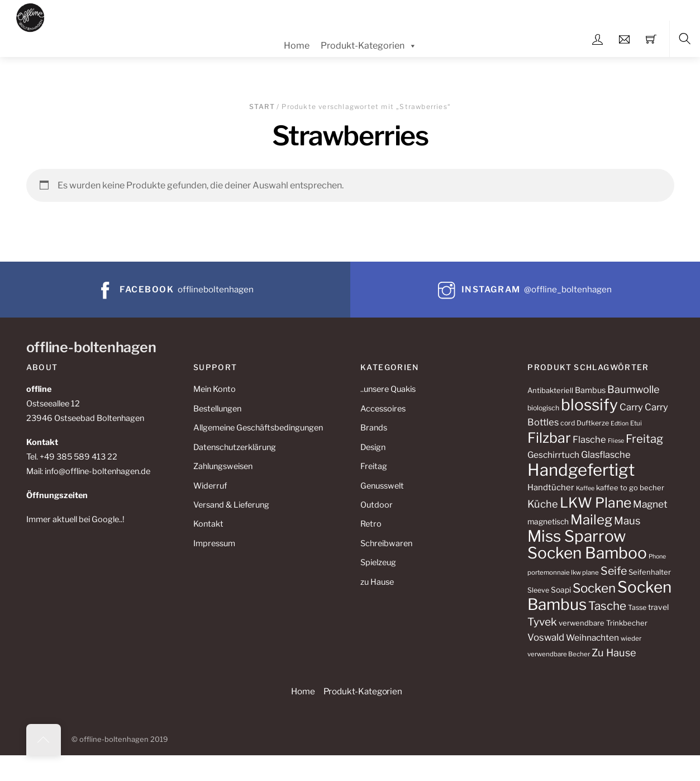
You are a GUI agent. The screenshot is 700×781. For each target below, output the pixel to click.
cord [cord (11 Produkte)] (568, 423)
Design (373, 447)
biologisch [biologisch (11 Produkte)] (543, 408)
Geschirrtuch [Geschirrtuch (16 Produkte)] (553, 455)
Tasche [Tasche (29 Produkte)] (607, 606)
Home (297, 46)
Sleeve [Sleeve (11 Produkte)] (538, 590)
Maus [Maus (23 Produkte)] (627, 521)
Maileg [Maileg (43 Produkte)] (591, 520)
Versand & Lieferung (231, 505)
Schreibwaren (386, 543)
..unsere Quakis (388, 389)
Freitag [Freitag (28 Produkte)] (644, 439)
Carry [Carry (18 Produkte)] (631, 407)
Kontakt (208, 524)
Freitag (374, 466)
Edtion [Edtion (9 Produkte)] (620, 423)
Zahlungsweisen (223, 466)
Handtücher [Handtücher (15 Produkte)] (551, 487)
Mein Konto (215, 389)
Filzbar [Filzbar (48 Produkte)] (549, 438)
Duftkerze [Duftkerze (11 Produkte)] (593, 423)
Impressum (214, 543)
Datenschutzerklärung (235, 447)
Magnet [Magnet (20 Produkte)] (650, 504)
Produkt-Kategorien (369, 46)
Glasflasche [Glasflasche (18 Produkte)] (606, 455)
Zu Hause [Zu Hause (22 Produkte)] (614, 652)
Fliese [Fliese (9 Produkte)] (616, 441)
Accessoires (383, 409)
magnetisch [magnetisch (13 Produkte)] (548, 522)
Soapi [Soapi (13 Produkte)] (561, 590)
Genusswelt (382, 486)
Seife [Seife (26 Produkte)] (614, 571)
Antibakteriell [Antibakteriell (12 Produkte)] (550, 390)
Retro (371, 524)
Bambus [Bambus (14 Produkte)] (590, 390)
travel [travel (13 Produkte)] (658, 607)
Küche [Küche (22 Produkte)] (543, 504)
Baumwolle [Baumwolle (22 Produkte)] (634, 389)
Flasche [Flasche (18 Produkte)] (589, 439)
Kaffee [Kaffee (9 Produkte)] (585, 488)
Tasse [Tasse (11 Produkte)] (637, 607)
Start (262, 106)
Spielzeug (378, 562)
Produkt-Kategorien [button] (363, 691)
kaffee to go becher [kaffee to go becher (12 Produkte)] (630, 487)
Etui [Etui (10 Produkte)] (636, 423)
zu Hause (377, 582)
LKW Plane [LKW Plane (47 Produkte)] (596, 503)
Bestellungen (217, 409)
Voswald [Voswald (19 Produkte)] (546, 637)
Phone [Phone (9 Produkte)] (657, 557)
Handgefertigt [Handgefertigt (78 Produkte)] (581, 470)
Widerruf (210, 486)
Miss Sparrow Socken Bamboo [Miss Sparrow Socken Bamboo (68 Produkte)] (587, 545)
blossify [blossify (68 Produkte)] (589, 405)
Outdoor (377, 505)
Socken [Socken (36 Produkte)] (594, 588)
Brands (374, 428)
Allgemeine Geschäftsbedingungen (258, 428)
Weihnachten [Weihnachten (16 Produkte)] (592, 638)
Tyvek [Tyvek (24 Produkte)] (542, 622)
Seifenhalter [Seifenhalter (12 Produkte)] (650, 572)
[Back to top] (44, 740)
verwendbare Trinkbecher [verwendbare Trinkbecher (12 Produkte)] (603, 623)
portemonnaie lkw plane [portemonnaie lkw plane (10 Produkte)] (563, 572)
